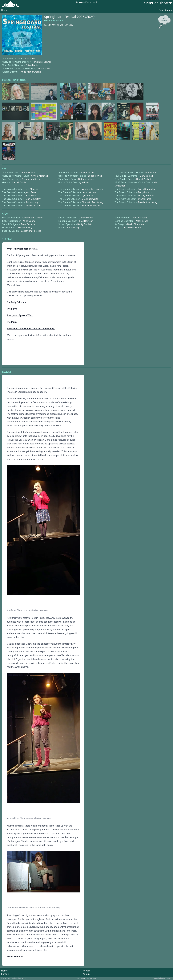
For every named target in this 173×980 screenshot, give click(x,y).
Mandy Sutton (86, 218)
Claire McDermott (132, 228)
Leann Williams (90, 192)
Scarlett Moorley (147, 189)
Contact (5, 974)
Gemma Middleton (32, 179)
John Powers (32, 192)
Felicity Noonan (146, 196)
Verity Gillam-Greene (93, 189)
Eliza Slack (31, 196)
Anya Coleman (33, 205)
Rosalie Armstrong (148, 202)
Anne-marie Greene (31, 72)
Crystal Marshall (39, 176)
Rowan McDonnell (42, 62)
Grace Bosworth (90, 199)
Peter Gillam (29, 172)
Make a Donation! (87, 3)
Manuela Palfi (147, 176)
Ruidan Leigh (32, 202)
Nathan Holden (86, 179)
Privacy (86, 971)
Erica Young (73, 228)
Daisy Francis (145, 192)
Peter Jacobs (142, 221)
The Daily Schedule (17, 302)
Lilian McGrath (18, 182)
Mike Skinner (30, 221)
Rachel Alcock (87, 172)
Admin (86, 974)
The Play (7, 239)
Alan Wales (30, 58)
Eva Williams (145, 199)
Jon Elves (85, 182)
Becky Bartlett (85, 224)
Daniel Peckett (144, 179)
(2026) (90, 17)
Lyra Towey (88, 196)
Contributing (165, 10)
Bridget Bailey (25, 228)
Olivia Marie (32, 65)
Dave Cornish (28, 224)
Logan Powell (95, 176)
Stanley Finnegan (91, 205)
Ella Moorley (32, 189)
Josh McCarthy (33, 199)
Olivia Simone (43, 68)
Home (4, 10)
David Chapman (136, 224)
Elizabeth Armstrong (93, 202)
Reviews (7, 372)
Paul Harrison (140, 218)
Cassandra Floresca (31, 231)
